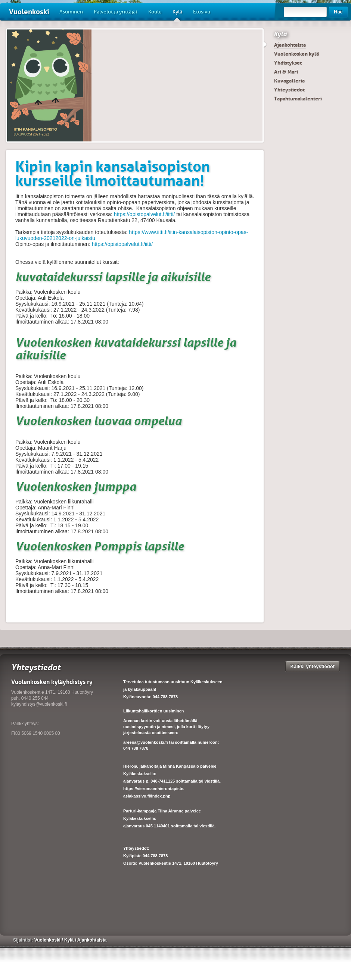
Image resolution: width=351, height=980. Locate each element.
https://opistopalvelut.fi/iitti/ (144, 214)
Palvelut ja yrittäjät (116, 12)
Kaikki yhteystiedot (313, 666)
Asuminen (71, 12)
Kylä (177, 15)
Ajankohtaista (290, 45)
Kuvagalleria (289, 81)
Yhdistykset (288, 63)
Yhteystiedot (289, 90)
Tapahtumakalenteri (298, 99)
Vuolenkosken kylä (296, 54)
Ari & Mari (286, 72)
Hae (338, 12)
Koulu (155, 12)
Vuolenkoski (29, 12)
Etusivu (202, 12)
